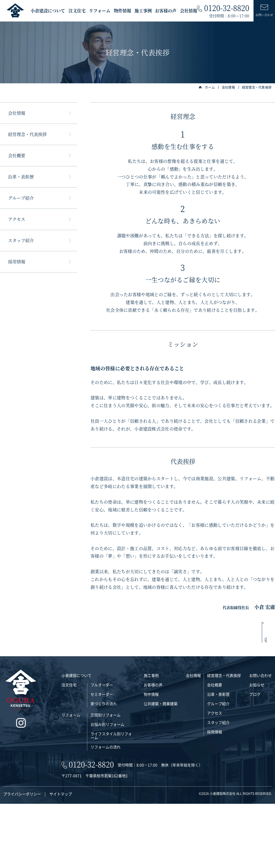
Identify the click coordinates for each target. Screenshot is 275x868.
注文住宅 (77, 11)
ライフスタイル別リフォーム (111, 800)
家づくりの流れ (104, 768)
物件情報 (122, 11)
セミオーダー (102, 758)
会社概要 (17, 155)
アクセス (17, 219)
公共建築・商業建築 (161, 768)
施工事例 (143, 11)
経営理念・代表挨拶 (257, 87)
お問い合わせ (260, 740)
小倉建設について (48, 11)
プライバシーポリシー (22, 858)
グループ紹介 (21, 198)
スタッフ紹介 (21, 240)
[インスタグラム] (21, 787)
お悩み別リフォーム (107, 788)
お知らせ (257, 749)
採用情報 (17, 262)
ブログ (255, 758)
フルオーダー (102, 749)
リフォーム (100, 11)
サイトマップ (61, 858)
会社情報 (189, 11)
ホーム (207, 87)
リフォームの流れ (106, 811)
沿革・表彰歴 (21, 177)
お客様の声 (166, 11)
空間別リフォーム (106, 779)
